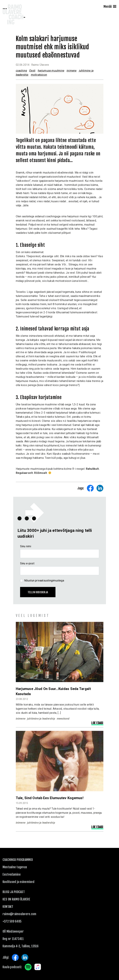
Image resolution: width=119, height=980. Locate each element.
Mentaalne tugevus (15, 867)
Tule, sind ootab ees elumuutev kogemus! (50, 798)
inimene (72, 71)
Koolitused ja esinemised (18, 882)
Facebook (15, 957)
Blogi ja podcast (14, 892)
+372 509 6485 (12, 921)
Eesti (32, 71)
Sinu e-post (27, 563)
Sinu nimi (26, 546)
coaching (21, 71)
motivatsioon (39, 75)
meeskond (63, 719)
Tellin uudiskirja (38, 592)
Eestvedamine (12, 874)
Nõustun (44, 581)
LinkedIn (25, 957)
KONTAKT (8, 907)
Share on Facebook (90, 488)
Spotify (28, 967)
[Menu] (115, 7)
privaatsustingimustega (50, 581)
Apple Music (38, 967)
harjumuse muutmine (51, 71)
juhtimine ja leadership (41, 719)
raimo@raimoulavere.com (19, 914)
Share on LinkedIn (100, 488)
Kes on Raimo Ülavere (16, 899)
